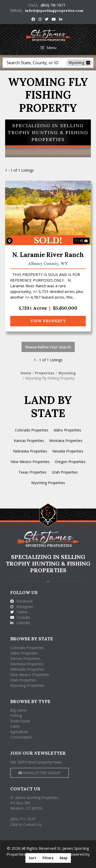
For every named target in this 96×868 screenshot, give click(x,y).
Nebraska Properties (30, 451)
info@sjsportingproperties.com (54, 11)
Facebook (22, 601)
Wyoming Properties (48, 483)
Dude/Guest (20, 721)
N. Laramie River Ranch (48, 255)
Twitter (19, 612)
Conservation (21, 737)
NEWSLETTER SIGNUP (40, 773)
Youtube (20, 617)
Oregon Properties (70, 462)
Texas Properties (33, 472)
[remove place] (88, 63)
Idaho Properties (67, 430)
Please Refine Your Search (48, 347)
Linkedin (20, 623)
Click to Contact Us (26, 824)
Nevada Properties (68, 451)
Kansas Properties (29, 441)
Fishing (16, 715)
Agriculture (19, 732)
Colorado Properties (32, 430)
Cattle (15, 726)
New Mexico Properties (30, 462)
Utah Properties (65, 472)
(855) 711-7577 (53, 5)
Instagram (22, 607)
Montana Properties (66, 441)
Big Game (18, 710)
